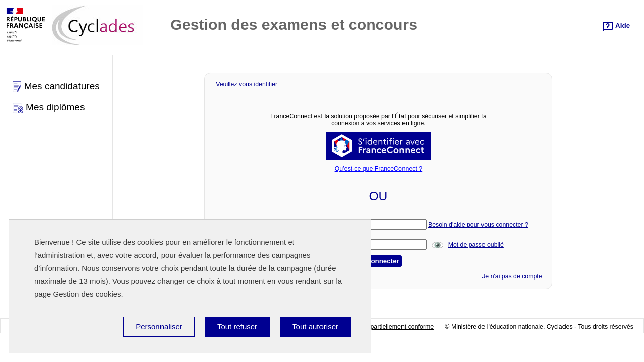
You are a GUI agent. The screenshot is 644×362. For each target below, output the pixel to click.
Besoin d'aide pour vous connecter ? (478, 225)
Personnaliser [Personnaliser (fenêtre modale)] (159, 327)
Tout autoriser (315, 327)
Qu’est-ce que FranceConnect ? (379, 169)
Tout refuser (237, 327)
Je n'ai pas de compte (512, 276)
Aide (622, 25)
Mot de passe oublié (476, 245)
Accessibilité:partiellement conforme (384, 327)
